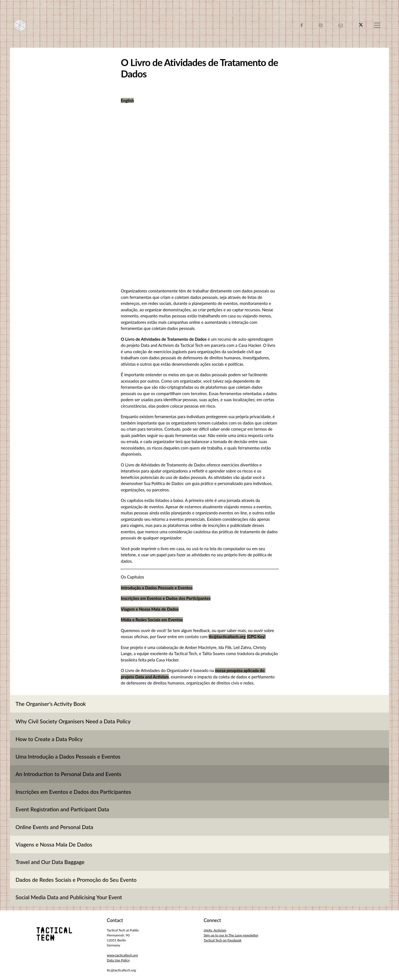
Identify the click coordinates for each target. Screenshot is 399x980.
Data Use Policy (118, 960)
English (127, 100)
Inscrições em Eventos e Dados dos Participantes (166, 598)
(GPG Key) (256, 637)
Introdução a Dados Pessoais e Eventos (157, 588)
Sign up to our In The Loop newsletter (231, 935)
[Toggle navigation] (377, 25)
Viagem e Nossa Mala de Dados (150, 609)
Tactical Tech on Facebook (222, 940)
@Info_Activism (215, 930)
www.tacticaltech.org (122, 955)
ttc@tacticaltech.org (227, 637)
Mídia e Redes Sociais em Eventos (152, 620)
